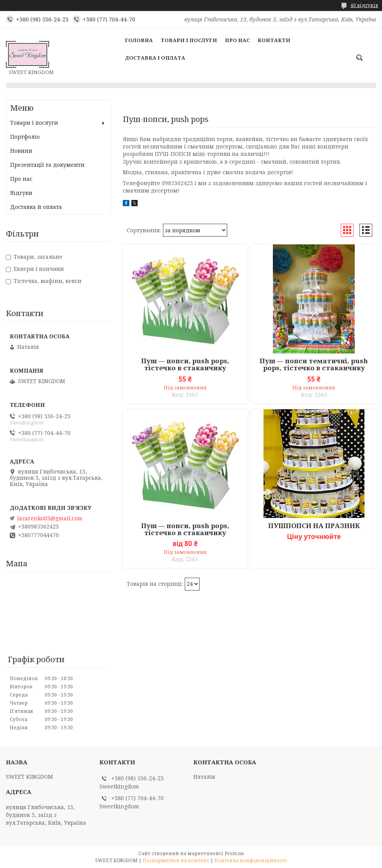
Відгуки (21, 193)
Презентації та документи (47, 165)
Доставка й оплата (36, 207)
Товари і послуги (189, 40)
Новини (21, 151)
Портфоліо (25, 137)
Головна (139, 40)
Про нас (237, 40)
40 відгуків (364, 5)
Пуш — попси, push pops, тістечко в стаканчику (185, 364)
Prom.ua (234, 853)
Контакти (274, 40)
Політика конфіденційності (251, 860)
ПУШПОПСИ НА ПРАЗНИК (314, 526)
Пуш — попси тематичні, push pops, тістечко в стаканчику (314, 364)
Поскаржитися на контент (176, 860)
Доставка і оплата (155, 58)
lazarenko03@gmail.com (50, 518)
